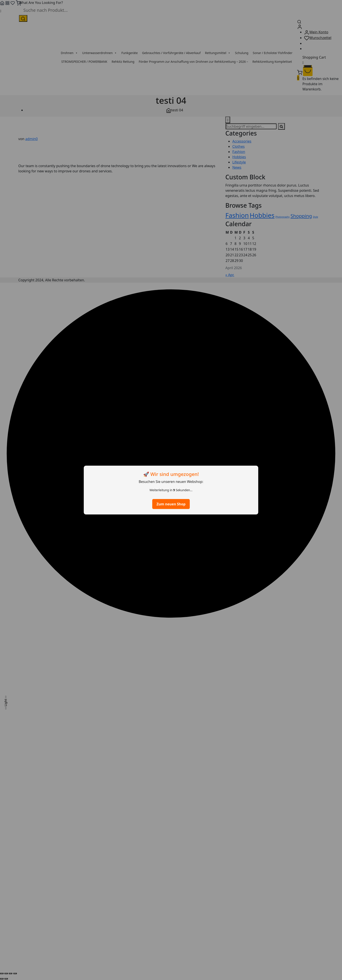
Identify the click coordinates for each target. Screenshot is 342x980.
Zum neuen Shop (171, 504)
